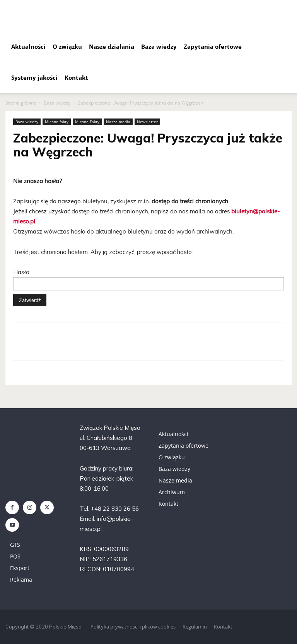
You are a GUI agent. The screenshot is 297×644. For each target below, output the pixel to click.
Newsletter (147, 122)
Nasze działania (112, 46)
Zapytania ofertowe (213, 46)
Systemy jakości (34, 77)
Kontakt (76, 77)
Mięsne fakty (57, 122)
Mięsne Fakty (87, 122)
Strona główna (21, 103)
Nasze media (118, 122)
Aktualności (28, 46)
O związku (67, 46)
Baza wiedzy (159, 46)
